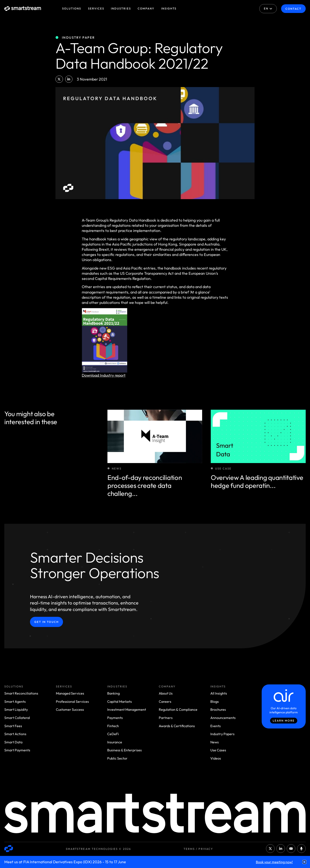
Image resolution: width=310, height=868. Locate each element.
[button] (59, 79)
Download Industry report (104, 375)
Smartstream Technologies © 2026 (98, 849)
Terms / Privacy (198, 849)
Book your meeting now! (274, 862)
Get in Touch (46, 622)
